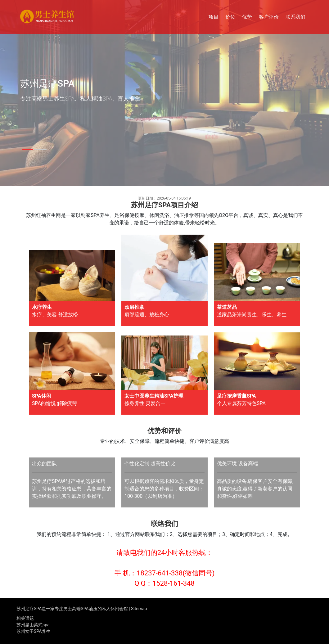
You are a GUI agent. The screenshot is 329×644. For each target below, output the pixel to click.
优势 (247, 17)
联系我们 (295, 17)
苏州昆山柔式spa (33, 625)
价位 (230, 17)
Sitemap (139, 609)
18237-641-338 (160, 573)
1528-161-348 (174, 583)
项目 (214, 17)
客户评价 (269, 17)
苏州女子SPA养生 (33, 631)
